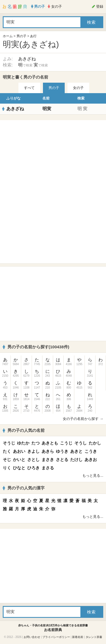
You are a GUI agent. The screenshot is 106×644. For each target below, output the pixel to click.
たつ (36, 443)
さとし (33, 460)
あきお (91, 460)
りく (7, 468)
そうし (81, 443)
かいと (19, 460)
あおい (19, 451)
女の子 (78, 88)
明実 (47, 109)
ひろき (33, 468)
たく (7, 451)
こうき (91, 451)
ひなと (19, 468)
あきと (76, 451)
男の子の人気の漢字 (24, 488)
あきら (48, 451)
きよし (33, 451)
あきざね (27, 59)
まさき (48, 460)
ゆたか (23, 443)
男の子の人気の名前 (24, 430)
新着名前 (78, 637)
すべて (29, 88)
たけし (76, 460)
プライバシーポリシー (56, 637)
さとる (62, 460)
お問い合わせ (32, 637)
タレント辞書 (94, 637)
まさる (48, 468)
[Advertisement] (53, 157)
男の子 (21, 36)
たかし (95, 443)
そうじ (9, 443)
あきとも (50, 443)
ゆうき (62, 451)
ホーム (8, 36)
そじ (7, 460)
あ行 (33, 36)
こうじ (66, 443)
